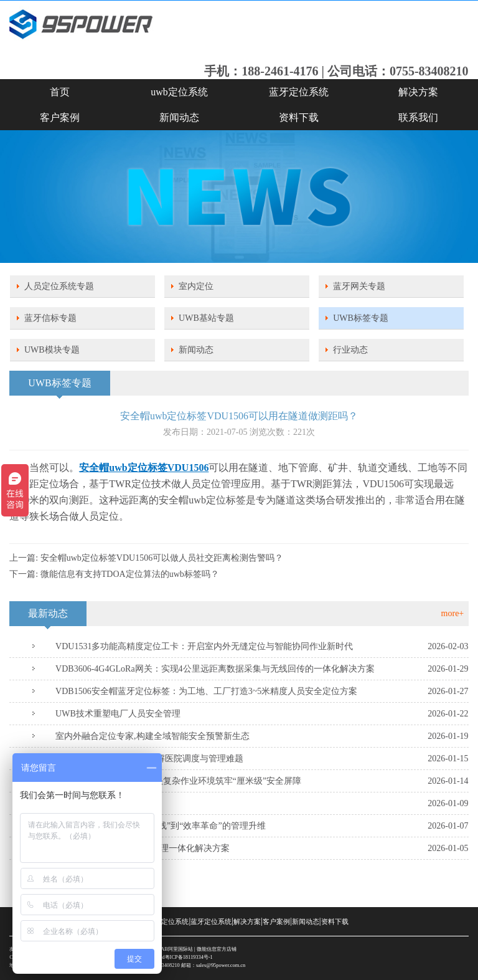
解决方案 (418, 92)
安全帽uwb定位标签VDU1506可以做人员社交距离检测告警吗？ (162, 558)
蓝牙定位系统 (299, 92)
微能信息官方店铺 (217, 949)
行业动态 (350, 350)
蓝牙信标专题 (50, 318)
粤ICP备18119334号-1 (189, 957)
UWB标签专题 (361, 318)
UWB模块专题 (52, 350)
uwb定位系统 (179, 92)
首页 (60, 92)
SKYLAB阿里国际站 (170, 949)
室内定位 (196, 286)
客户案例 (60, 117)
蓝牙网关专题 (359, 286)
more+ (453, 613)
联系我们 (418, 117)
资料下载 (299, 117)
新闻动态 (179, 117)
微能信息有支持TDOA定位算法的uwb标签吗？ (130, 574)
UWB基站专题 (206, 318)
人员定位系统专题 (59, 286)
